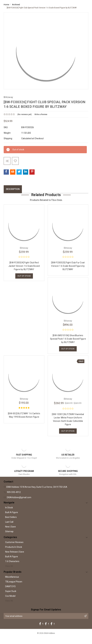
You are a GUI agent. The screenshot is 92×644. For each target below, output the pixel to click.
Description (13, 189)
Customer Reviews (14, 542)
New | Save (10, 527)
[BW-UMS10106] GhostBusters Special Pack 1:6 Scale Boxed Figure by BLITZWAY (68, 339)
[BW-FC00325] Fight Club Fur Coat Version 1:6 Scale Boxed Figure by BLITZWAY (68, 266)
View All (9, 566)
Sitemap (9, 531)
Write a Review (41, 114)
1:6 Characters (12, 561)
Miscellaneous (12, 577)
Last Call (9, 522)
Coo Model (10, 596)
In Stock (9, 508)
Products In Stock (14, 547)
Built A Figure (12, 512)
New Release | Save (15, 552)
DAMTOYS (10, 586)
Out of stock (24, 276)
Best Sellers (11, 517)
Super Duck (11, 591)
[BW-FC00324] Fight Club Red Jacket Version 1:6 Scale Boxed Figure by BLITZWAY (24, 266)
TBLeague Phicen (14, 582)
